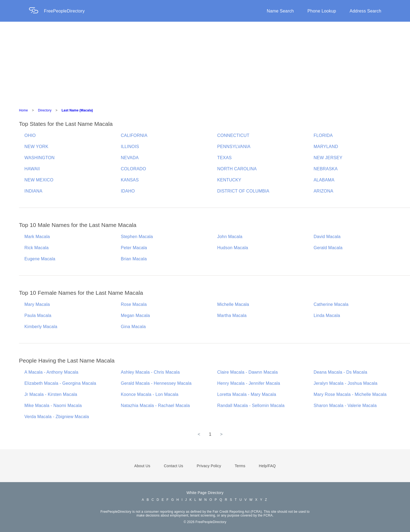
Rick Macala (36, 248)
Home (23, 110)
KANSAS (130, 180)
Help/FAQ (267, 466)
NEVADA (130, 158)
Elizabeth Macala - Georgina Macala (60, 383)
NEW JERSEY (328, 158)
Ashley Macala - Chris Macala (150, 372)
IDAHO (128, 191)
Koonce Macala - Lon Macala (150, 394)
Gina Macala (133, 327)
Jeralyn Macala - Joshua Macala (346, 383)
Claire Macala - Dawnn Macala (247, 372)
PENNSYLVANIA (234, 147)
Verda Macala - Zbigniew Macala (57, 417)
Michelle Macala (233, 304)
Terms (240, 466)
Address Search (365, 11)
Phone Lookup (322, 11)
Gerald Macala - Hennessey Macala (156, 383)
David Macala (327, 237)
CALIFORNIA (134, 135)
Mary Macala (37, 304)
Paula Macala (38, 315)
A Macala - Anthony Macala (51, 372)
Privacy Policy (209, 466)
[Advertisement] (205, 62)
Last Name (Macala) (77, 110)
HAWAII (32, 169)
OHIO (30, 135)
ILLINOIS (130, 147)
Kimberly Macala (41, 327)
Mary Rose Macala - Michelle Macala (350, 394)
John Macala (230, 237)
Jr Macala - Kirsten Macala (51, 394)
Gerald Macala (328, 248)
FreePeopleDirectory (64, 11)
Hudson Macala (233, 248)
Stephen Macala (137, 237)
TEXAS (224, 158)
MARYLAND (326, 147)
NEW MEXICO (39, 180)
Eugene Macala (40, 259)
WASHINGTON (39, 158)
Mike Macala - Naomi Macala (53, 406)
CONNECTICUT (233, 135)
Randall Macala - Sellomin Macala (251, 406)
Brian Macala (134, 259)
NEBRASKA (326, 169)
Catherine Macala (331, 304)
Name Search (280, 11)
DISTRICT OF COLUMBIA (243, 191)
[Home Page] (36, 11)
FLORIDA (323, 135)
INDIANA (33, 191)
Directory (45, 110)
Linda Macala (327, 315)
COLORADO (134, 169)
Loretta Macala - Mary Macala (247, 394)
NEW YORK (36, 147)
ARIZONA (324, 191)
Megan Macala (135, 315)
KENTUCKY (229, 180)
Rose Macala (134, 304)
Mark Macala (37, 237)
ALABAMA (324, 180)
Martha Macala (232, 315)
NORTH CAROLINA (237, 169)
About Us (142, 466)
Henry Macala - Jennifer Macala (249, 383)
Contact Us (173, 466)
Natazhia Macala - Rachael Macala (156, 406)
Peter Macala (134, 248)
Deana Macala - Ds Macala (341, 372)
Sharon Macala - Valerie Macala (345, 406)
